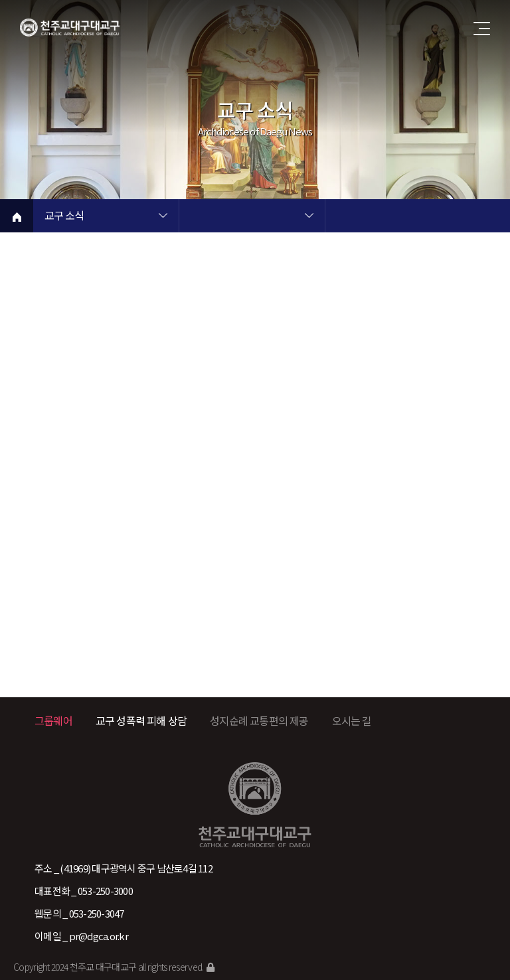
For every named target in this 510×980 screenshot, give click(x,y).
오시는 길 (352, 720)
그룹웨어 (53, 720)
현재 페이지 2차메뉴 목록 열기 (309, 217)
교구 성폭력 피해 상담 (141, 720)
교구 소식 (64, 216)
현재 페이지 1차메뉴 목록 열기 (163, 217)
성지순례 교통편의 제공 (259, 720)
